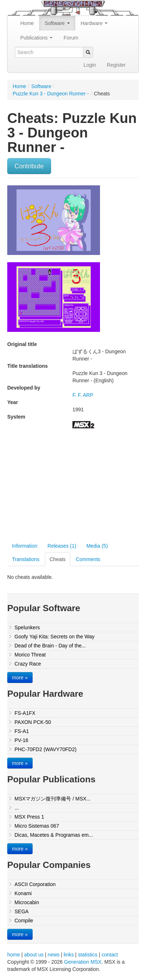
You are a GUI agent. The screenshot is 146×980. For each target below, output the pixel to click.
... (17, 808)
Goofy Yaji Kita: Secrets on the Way (55, 637)
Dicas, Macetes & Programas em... (54, 835)
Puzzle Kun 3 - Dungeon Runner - (51, 94)
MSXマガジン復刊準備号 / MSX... (53, 799)
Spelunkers (27, 627)
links (69, 955)
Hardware (94, 23)
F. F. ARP (83, 395)
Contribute (29, 166)
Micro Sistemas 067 (37, 826)
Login (90, 65)
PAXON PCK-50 (33, 722)
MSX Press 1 (29, 817)
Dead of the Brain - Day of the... (50, 646)
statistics (88, 955)
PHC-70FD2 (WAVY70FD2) (45, 749)
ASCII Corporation (35, 884)
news (54, 955)
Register (116, 65)
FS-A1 (22, 731)
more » (20, 678)
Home (27, 23)
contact (110, 955)
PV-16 (21, 740)
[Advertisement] (68, 486)
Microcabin (27, 902)
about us (34, 955)
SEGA (22, 911)
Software (57, 23)
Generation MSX (83, 962)
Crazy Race (28, 664)
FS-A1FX (25, 713)
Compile (24, 921)
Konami (23, 893)
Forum (71, 38)
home (14, 955)
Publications (36, 38)
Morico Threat (30, 655)
